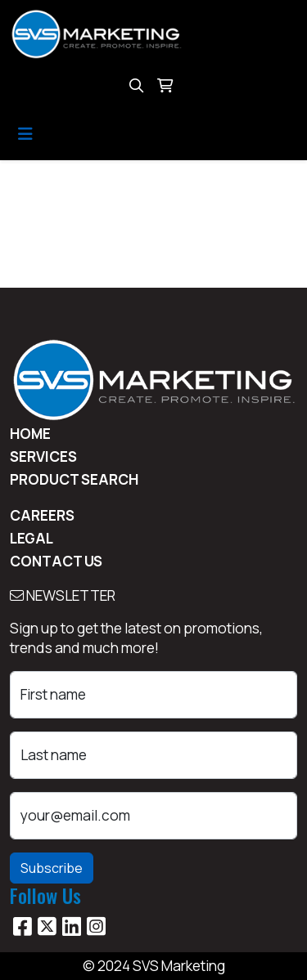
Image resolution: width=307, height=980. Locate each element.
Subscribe (52, 868)
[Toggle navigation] (25, 134)
